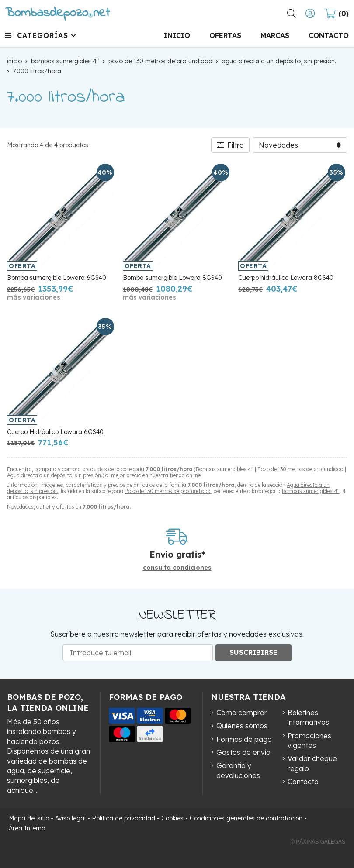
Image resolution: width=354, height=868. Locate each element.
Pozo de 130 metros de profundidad (168, 491)
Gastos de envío (243, 752)
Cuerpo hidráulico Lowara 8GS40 (286, 278)
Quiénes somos (242, 726)
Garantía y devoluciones (238, 770)
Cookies (172, 818)
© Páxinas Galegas (318, 842)
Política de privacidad (123, 818)
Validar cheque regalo (312, 763)
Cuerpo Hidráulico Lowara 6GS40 (55, 432)
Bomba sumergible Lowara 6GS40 (57, 278)
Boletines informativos (308, 717)
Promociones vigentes (309, 741)
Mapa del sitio (29, 818)
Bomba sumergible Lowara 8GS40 (172, 278)
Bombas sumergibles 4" (311, 491)
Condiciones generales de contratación (246, 818)
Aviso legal (70, 818)
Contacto (303, 782)
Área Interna (27, 828)
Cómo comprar (242, 713)
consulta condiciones (177, 568)
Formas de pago (244, 739)
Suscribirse (253, 652)
